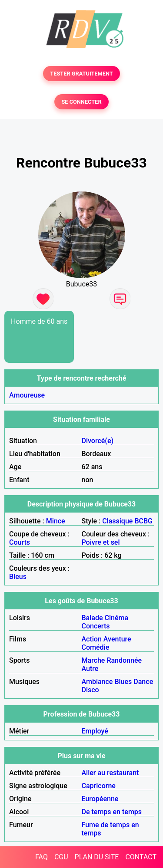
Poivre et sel (101, 542)
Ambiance (97, 682)
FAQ (42, 857)
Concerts (96, 626)
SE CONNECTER (81, 102)
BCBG (143, 521)
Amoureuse (27, 395)
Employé (95, 731)
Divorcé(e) (98, 441)
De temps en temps (112, 812)
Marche (93, 660)
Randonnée (124, 660)
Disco (90, 690)
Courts (20, 542)
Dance (143, 682)
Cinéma (117, 618)
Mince (56, 521)
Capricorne (99, 786)
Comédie (96, 647)
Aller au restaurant (110, 773)
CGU (61, 857)
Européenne (100, 799)
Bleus (18, 577)
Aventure (117, 639)
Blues (123, 682)
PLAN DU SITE (97, 857)
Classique (117, 521)
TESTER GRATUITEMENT (81, 74)
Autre (90, 669)
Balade (92, 618)
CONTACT (141, 857)
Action (92, 639)
